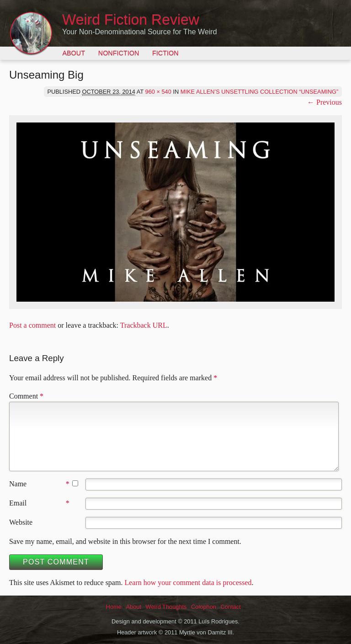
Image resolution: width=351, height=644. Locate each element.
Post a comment (32, 325)
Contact (230, 607)
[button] (175, 212)
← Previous (324, 102)
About (74, 53)
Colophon (204, 607)
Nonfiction (119, 53)
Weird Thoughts (166, 607)
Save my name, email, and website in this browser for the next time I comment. (125, 541)
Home (114, 607)
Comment (26, 396)
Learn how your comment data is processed (188, 583)
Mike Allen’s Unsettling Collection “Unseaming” (260, 92)
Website (21, 522)
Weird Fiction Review (131, 20)
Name (18, 484)
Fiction (165, 53)
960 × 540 (158, 92)
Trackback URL (144, 325)
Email (18, 503)
